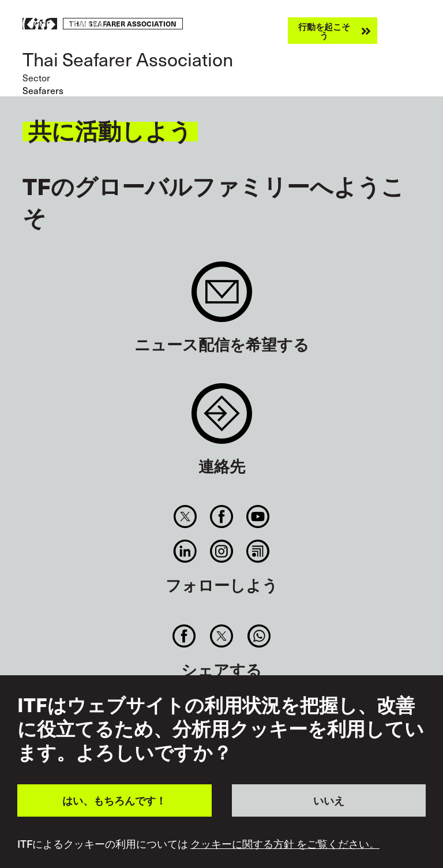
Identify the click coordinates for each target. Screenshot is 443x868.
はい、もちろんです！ (114, 800)
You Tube (258, 517)
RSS (258, 551)
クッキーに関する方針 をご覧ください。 (285, 844)
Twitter (185, 517)
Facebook (221, 517)
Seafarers (43, 90)
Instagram (221, 551)
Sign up (222, 298)
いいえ (329, 800)
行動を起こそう (324, 31)
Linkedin (185, 551)
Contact (222, 419)
